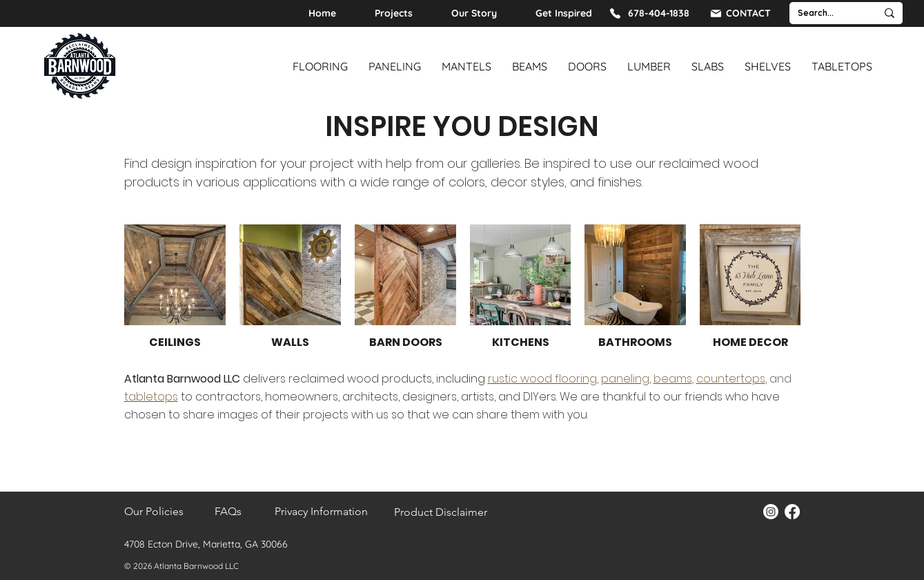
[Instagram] (771, 512)
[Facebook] (792, 512)
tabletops (151, 397)
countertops (731, 379)
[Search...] (823, 13)
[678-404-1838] (649, 13)
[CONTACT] (740, 13)
